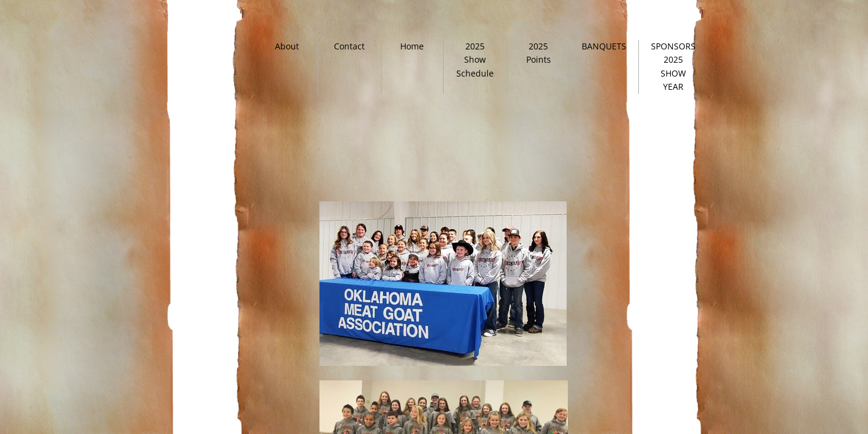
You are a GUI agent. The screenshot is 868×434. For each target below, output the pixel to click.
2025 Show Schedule (475, 60)
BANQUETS (604, 46)
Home (412, 46)
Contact (349, 46)
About (287, 46)
